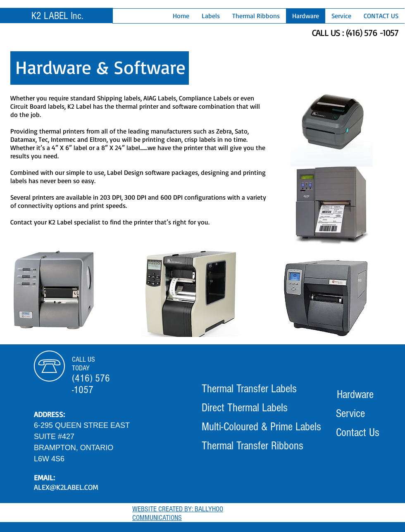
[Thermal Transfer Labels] (249, 389)
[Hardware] (355, 395)
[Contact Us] (358, 433)
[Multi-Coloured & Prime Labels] (261, 427)
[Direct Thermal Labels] (245, 408)
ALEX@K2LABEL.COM (66, 487)
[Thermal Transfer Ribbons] (253, 446)
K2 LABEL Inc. (57, 16)
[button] (211, 16)
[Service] (350, 414)
